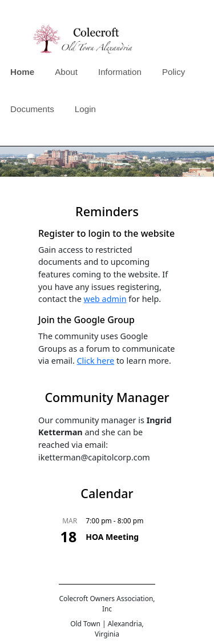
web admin (105, 299)
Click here (96, 361)
